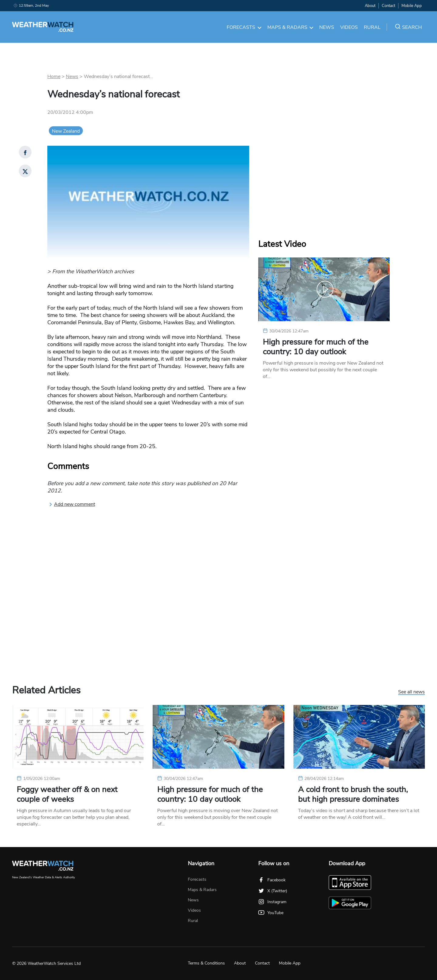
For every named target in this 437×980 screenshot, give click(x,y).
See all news (412, 692)
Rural (372, 27)
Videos (349, 27)
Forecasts (244, 27)
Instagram (272, 902)
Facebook (272, 880)
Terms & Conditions (206, 963)
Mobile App (412, 6)
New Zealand (66, 131)
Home (54, 77)
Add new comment (72, 504)
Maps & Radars (290, 27)
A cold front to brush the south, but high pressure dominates (353, 795)
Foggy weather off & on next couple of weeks (67, 795)
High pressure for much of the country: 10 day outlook (316, 347)
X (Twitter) (273, 891)
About (370, 6)
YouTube (271, 913)
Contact (388, 6)
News (327, 27)
